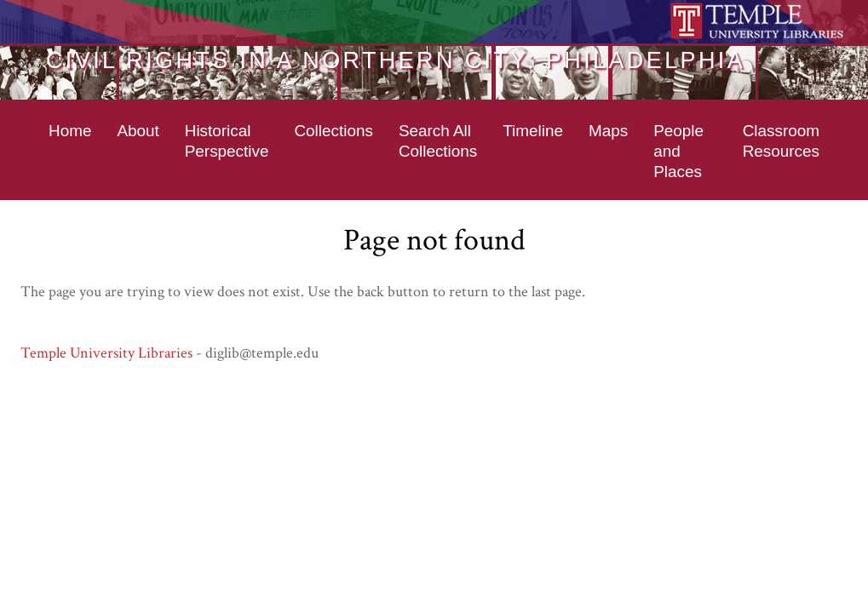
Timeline (533, 131)
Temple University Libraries (106, 353)
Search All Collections (438, 141)
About (138, 131)
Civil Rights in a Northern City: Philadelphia (396, 60)
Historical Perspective (227, 141)
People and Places (678, 151)
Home (70, 131)
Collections (333, 131)
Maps (608, 131)
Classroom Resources (781, 141)
